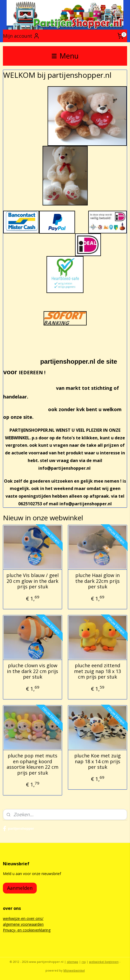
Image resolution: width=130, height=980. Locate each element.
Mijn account (21, 36)
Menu (65, 56)
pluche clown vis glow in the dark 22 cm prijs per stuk (32, 671)
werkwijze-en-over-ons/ (23, 918)
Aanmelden (20, 888)
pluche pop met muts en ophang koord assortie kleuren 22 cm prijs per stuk (32, 764)
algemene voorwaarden (23, 924)
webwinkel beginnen (104, 962)
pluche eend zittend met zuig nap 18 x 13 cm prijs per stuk (97, 671)
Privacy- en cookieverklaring (27, 930)
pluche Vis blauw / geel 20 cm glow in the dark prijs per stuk (32, 581)
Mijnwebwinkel (74, 970)
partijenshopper (18, 829)
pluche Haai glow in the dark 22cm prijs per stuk (97, 581)
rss (84, 962)
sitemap (73, 962)
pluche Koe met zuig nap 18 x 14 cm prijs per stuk (97, 762)
